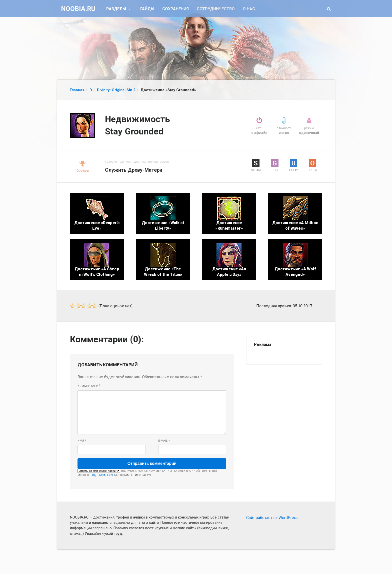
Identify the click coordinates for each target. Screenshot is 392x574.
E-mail (164, 441)
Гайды (147, 9)
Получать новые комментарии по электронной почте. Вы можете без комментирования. (147, 473)
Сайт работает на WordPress (272, 518)
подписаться (102, 475)
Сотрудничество (216, 9)
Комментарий (89, 386)
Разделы (117, 9)
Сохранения (175, 9)
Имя (82, 441)
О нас (249, 9)
